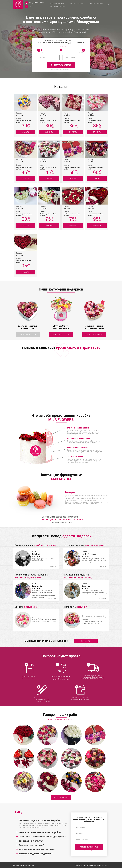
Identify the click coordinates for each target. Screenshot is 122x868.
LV (108, 5)
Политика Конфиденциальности (23, 865)
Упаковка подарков (96, 3)
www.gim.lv (105, 865)
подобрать (86, 641)
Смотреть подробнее (61, 334)
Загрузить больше (61, 797)
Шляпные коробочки (77, 3)
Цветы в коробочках (57, 3)
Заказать (25, 132)
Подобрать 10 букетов (61, 65)
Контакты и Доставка (58, 6)
